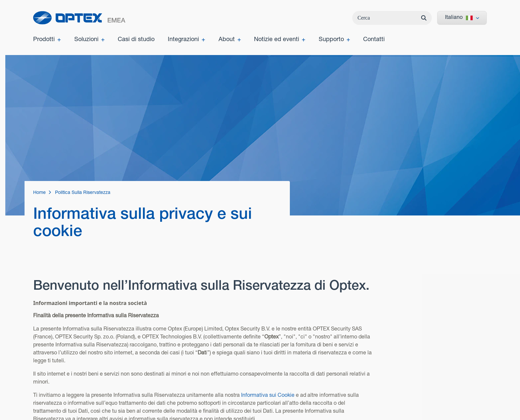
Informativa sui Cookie (268, 394)
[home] (79, 18)
